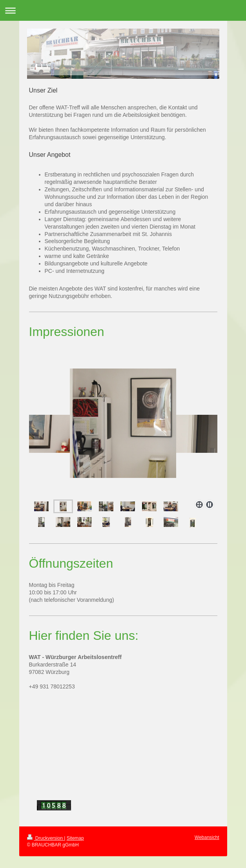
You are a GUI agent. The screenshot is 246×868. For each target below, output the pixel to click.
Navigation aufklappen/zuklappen (123, 10)
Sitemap (75, 838)
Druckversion (46, 838)
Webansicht (207, 837)
